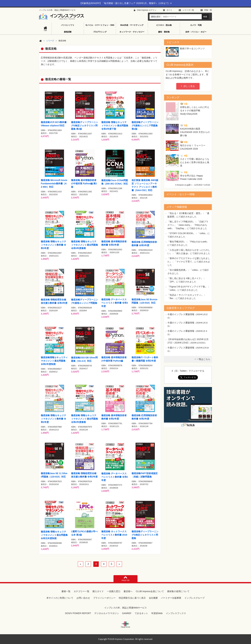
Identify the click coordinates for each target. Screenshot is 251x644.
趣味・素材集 (164, 32)
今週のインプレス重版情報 (181, 314)
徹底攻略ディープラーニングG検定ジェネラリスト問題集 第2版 (85, 126)
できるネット (141, 613)
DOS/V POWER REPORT (78, 613)
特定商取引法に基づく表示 (132, 598)
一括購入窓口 (114, 591)
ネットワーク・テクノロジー (132, 32)
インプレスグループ (194, 598)
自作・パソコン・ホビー (196, 32)
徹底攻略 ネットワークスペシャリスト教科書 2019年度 (114, 535)
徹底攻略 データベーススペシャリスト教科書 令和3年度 (115, 303)
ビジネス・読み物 (164, 25)
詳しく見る (189, 86)
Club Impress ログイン (147, 10)
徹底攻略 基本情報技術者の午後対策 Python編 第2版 (84, 183)
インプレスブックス (176, 613)
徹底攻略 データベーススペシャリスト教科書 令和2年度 (115, 477)
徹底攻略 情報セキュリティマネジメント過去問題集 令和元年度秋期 (54, 535)
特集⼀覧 (208, 10)
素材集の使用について (178, 591)
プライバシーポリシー (104, 598)
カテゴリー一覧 (81, 591)
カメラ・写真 (196, 25)
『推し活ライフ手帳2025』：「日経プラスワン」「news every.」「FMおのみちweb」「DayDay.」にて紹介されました (188, 225)
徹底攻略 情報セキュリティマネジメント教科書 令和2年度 (53, 419)
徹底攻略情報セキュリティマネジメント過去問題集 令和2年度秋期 (54, 361)
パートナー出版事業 (171, 598)
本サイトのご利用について (60, 598)
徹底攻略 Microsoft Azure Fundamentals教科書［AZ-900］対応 (54, 183)
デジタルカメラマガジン (107, 613)
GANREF (127, 613)
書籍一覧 (66, 591)
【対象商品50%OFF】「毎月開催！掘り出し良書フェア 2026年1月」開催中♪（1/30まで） (125, 3)
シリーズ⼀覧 (188, 10)
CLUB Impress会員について (150, 591)
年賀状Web (157, 613)
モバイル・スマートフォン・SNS (100, 25)
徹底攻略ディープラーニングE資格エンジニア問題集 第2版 (145, 126)
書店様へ (128, 591)
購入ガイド (98, 591)
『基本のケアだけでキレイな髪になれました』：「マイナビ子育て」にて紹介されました (189, 262)
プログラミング (100, 32)
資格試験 (68, 32)
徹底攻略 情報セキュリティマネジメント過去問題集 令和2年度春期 (85, 419)
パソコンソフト (68, 25)
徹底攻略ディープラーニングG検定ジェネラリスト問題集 (145, 535)
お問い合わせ (83, 598)
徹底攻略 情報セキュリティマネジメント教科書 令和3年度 (53, 245)
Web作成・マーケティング (132, 25)
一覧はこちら (203, 359)
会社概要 (153, 598)
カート (169, 10)
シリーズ (50, 41)
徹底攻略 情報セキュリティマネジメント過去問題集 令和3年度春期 (85, 245)
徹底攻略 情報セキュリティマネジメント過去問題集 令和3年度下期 (115, 126)
